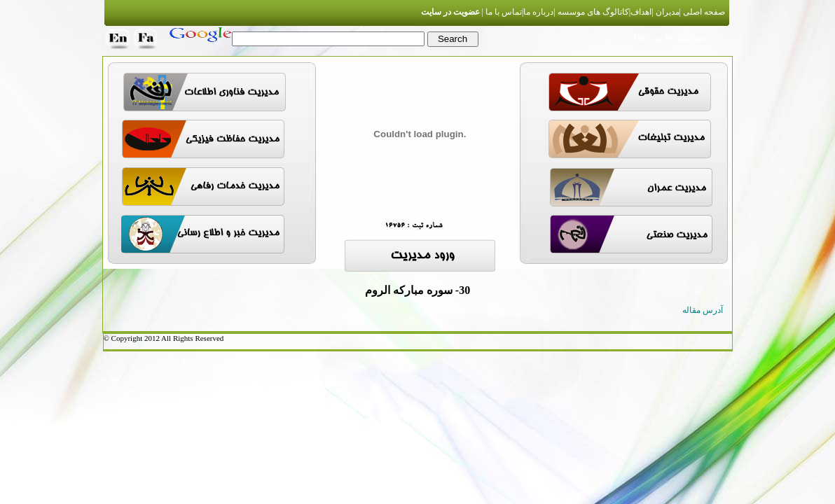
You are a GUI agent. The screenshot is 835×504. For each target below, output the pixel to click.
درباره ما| (538, 12)
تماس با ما (503, 12)
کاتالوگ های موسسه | (591, 12)
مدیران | (665, 12)
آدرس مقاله (703, 310)
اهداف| (640, 12)
